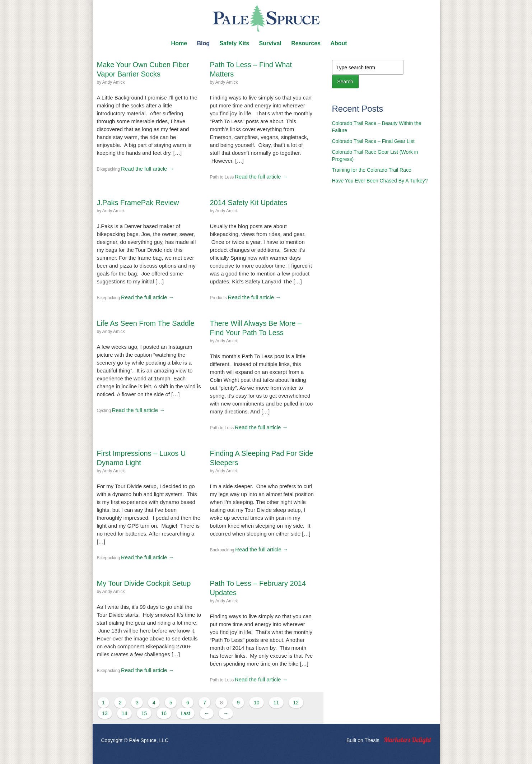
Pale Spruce (266, 18)
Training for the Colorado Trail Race (372, 170)
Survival (270, 43)
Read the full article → (148, 169)
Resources (306, 43)
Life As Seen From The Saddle (146, 323)
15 (144, 713)
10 (257, 703)
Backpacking (222, 550)
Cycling (104, 411)
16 (164, 713)
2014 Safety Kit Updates (249, 203)
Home (179, 43)
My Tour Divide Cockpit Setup (144, 583)
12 (296, 703)
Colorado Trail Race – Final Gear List (373, 141)
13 (105, 713)
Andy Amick (114, 82)
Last (185, 713)
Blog (203, 43)
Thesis (372, 740)
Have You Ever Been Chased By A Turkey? (380, 181)
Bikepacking (109, 169)
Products (218, 298)
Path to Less (222, 177)
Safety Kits (234, 43)
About (339, 43)
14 (125, 713)
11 (276, 703)
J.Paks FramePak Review (138, 203)
